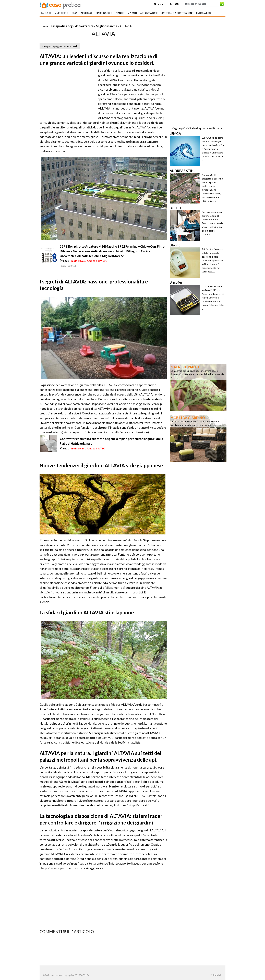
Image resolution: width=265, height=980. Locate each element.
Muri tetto (61, 13)
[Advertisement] (79, 22)
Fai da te (46, 13)
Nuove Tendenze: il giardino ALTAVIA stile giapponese (101, 465)
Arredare (86, 13)
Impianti (132, 13)
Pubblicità (216, 975)
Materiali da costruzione (177, 13)
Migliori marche (106, 26)
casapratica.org (62, 26)
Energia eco (203, 13)
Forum (159, 4)
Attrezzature (149, 13)
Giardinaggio (104, 13)
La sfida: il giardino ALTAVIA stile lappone (87, 612)
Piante (120, 13)
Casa (74, 13)
